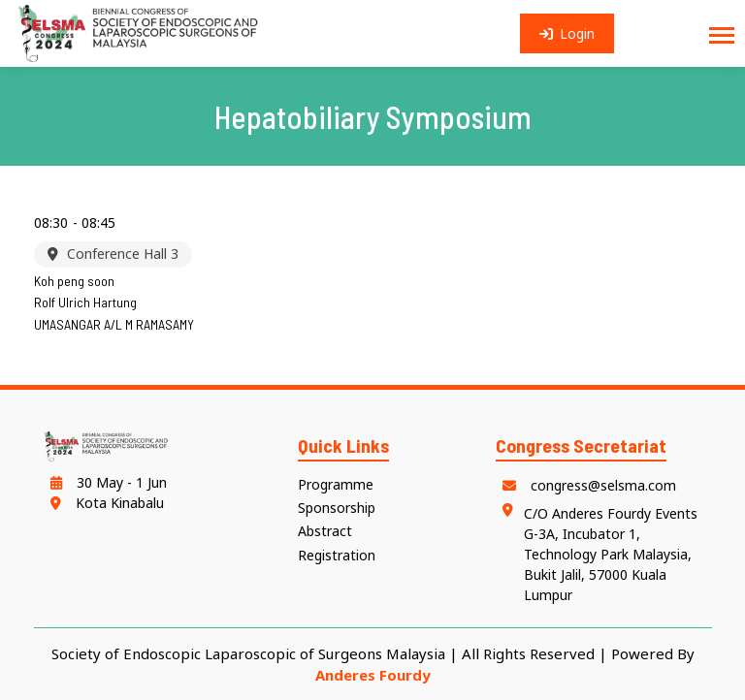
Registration (337, 555)
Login (567, 33)
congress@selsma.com (586, 485)
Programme (336, 484)
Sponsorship (337, 508)
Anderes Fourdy (373, 675)
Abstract (325, 531)
